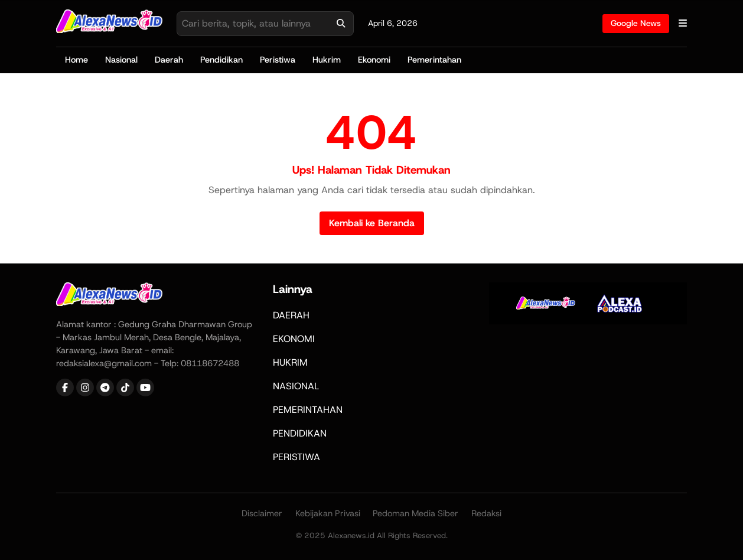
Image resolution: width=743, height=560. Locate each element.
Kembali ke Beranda (372, 223)
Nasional (121, 60)
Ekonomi (374, 60)
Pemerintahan (434, 60)
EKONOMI (294, 339)
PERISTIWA (296, 457)
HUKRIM (290, 362)
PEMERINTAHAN (308, 410)
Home (76, 60)
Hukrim (327, 60)
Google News (636, 23)
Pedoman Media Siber (416, 513)
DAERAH (291, 315)
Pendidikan (221, 60)
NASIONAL (296, 386)
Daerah (169, 60)
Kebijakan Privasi (328, 513)
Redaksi (486, 513)
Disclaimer (262, 513)
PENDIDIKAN (300, 433)
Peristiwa (278, 60)
